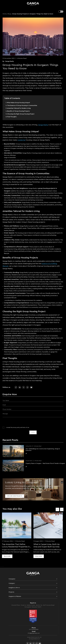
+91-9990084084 (34, 631)
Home (5, 14)
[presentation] (16, 421)
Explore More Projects (15, 496)
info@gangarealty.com (34, 635)
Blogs (9, 14)
